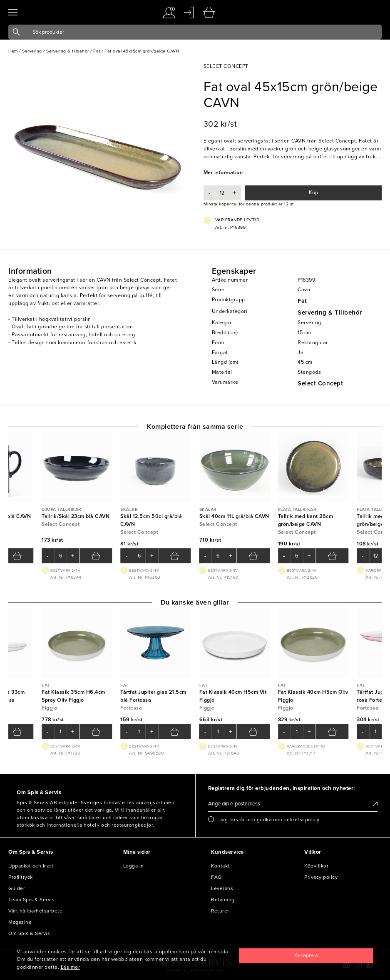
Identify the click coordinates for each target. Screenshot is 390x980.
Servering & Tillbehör (330, 312)
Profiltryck (21, 877)
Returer (220, 911)
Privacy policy (321, 877)
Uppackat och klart (31, 866)
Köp (313, 193)
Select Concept (320, 383)
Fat (302, 301)
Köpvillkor (316, 866)
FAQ (216, 877)
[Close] (306, 956)
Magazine (20, 922)
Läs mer (71, 967)
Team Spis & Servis (31, 900)
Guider (17, 888)
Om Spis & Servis (29, 933)
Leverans (222, 888)
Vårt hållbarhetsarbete (35, 911)
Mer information (223, 173)
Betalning (223, 900)
